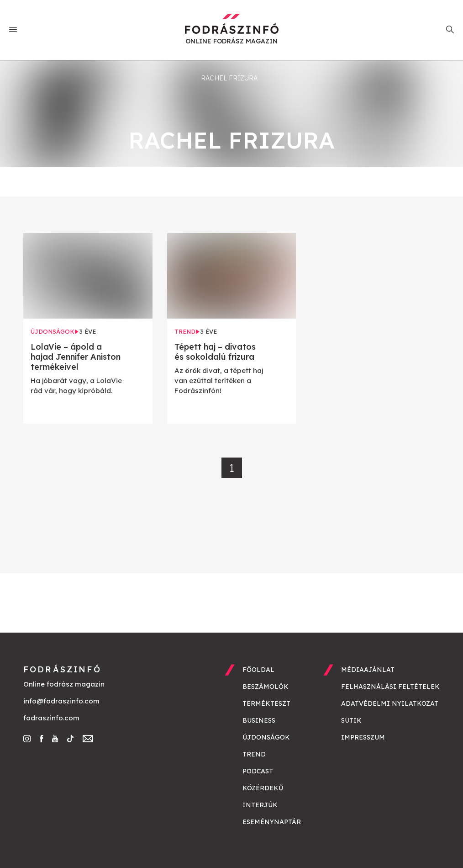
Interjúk (260, 805)
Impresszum (363, 737)
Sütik (351, 720)
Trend (254, 754)
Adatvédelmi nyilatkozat (390, 703)
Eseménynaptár (272, 822)
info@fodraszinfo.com (61, 701)
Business (259, 720)
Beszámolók (266, 687)
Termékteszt (266, 703)
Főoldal (258, 670)
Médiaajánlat (368, 670)
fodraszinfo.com (51, 718)
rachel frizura (229, 78)
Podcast (258, 771)
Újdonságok (266, 737)
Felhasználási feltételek (390, 687)
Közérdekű (263, 788)
